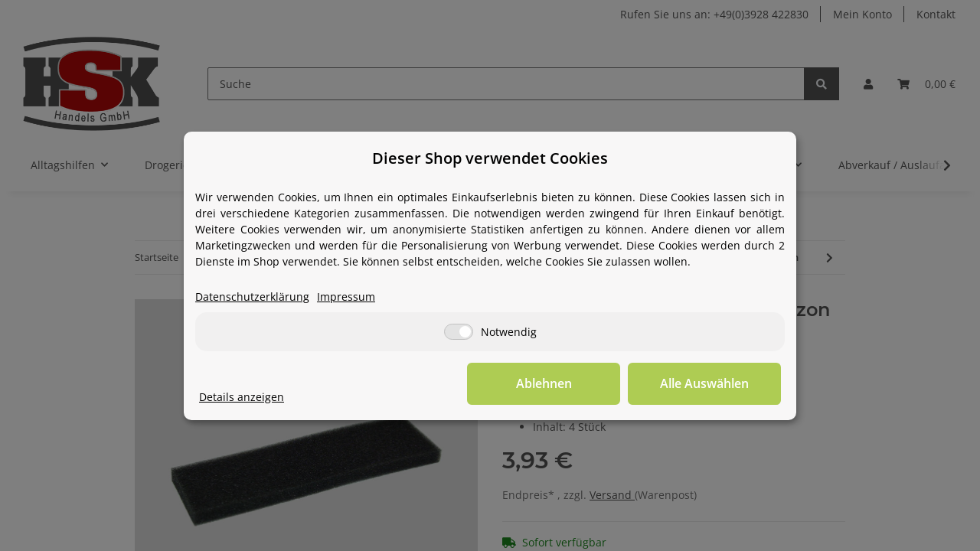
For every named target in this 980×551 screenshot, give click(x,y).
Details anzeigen (242, 397)
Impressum (346, 297)
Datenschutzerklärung (252, 297)
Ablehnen (544, 383)
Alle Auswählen (704, 383)
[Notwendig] (459, 332)
